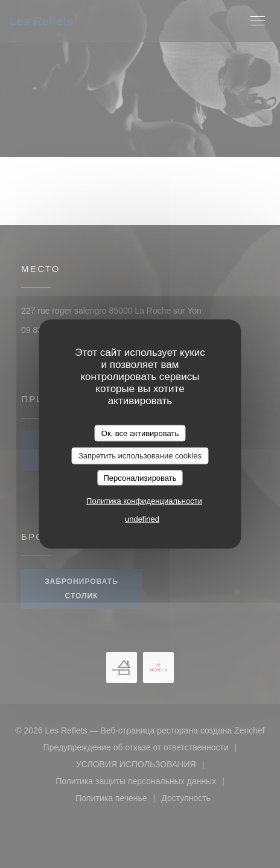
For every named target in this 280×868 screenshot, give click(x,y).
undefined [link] (142, 519)
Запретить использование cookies (140, 456)
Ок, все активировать (140, 433)
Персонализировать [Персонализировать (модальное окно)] (140, 477)
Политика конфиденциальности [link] (144, 501)
